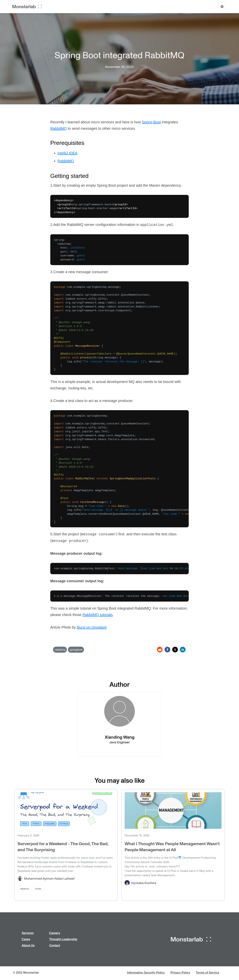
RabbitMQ (58, 128)
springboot (76, 650)
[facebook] (167, 650)
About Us (28, 945)
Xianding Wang (120, 737)
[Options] (222, 7)
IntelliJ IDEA (67, 153)
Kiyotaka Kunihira (144, 883)
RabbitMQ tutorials (98, 615)
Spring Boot (151, 122)
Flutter (38, 889)
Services (28, 933)
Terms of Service (207, 973)
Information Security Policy (146, 973)
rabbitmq (60, 650)
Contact (55, 945)
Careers (55, 933)
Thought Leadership (63, 939)
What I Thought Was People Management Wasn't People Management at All (172, 846)
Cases (26, 939)
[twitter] (175, 650)
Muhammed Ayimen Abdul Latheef (49, 878)
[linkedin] (183, 650)
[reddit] (160, 650)
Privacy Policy (180, 973)
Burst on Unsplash (92, 627)
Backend (25, 889)
